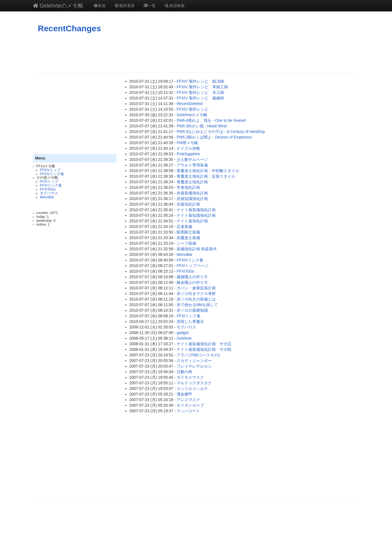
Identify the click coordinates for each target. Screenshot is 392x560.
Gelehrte (184, 338)
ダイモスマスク (190, 377)
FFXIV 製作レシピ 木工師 (200, 92)
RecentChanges (70, 28)
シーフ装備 (186, 243)
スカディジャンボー (194, 361)
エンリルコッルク (192, 389)
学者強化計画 (188, 187)
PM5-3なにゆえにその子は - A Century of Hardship (221, 132)
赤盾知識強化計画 (192, 199)
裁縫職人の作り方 (192, 277)
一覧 (150, 6)
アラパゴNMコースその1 (198, 355)
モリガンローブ (190, 405)
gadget (183, 333)
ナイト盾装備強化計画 (196, 210)
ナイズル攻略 (188, 148)
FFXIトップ (49, 182)
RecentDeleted (190, 104)
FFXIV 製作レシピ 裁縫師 (200, 98)
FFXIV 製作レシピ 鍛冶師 (200, 81)
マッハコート (188, 411)
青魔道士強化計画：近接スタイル (206, 176)
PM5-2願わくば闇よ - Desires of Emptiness (214, 137)
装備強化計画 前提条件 (197, 249)
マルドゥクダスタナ (194, 383)
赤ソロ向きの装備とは (196, 299)
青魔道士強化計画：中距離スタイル (208, 171)
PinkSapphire (188, 154)
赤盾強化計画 (188, 204)
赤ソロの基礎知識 (192, 310)
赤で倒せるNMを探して (197, 305)
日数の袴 (184, 372)
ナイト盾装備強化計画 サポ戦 (204, 349)
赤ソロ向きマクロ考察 (196, 294)
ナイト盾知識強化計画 (196, 215)
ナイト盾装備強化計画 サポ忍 (204, 344)
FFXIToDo (48, 189)
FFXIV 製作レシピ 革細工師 (202, 87)
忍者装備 (184, 227)
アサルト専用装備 (192, 165)
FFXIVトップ (50, 170)
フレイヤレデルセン (194, 366)
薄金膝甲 (184, 394)
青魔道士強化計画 (192, 182)
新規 (100, 6)
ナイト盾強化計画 (192, 221)
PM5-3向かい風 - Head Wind (202, 126)
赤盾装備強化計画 (192, 193)
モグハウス (49, 193)
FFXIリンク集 (51, 185)
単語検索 (174, 6)
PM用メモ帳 (187, 143)
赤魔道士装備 (188, 238)
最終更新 (124, 6)
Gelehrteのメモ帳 (58, 6)
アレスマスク (188, 400)
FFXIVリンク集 (52, 174)
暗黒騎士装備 (188, 232)
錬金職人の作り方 (192, 282)
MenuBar (47, 197)
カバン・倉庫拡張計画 (196, 288)
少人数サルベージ (192, 159)
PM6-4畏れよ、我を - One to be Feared (211, 120)
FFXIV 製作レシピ (193, 109)
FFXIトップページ (193, 266)
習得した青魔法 (190, 321)
